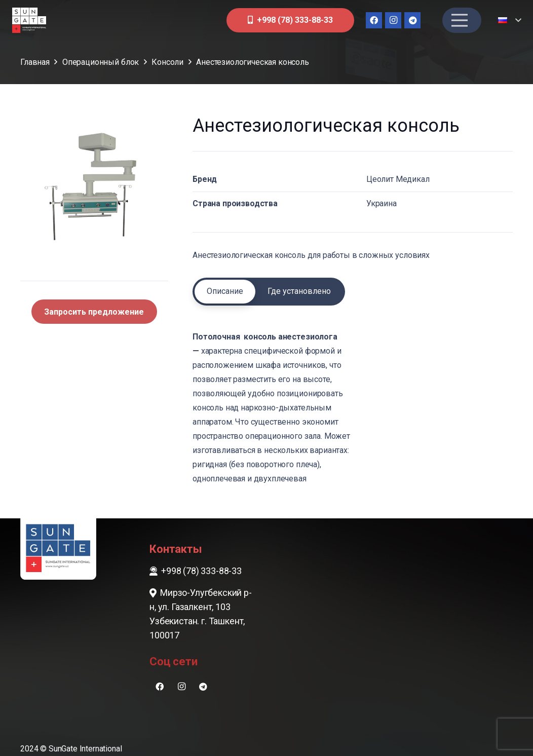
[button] (509, 20)
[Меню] (460, 20)
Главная (35, 62)
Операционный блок (101, 62)
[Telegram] (412, 20)
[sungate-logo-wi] (29, 20)
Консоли (167, 62)
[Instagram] (393, 20)
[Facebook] (374, 20)
